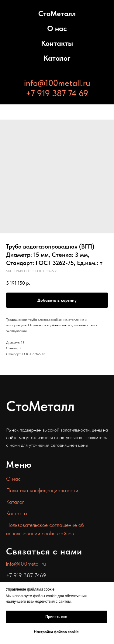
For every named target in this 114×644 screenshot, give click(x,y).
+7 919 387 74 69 (57, 93)
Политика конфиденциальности (42, 490)
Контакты (57, 43)
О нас (57, 28)
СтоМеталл (57, 14)
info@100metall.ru (57, 83)
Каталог (57, 58)
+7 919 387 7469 (26, 575)
